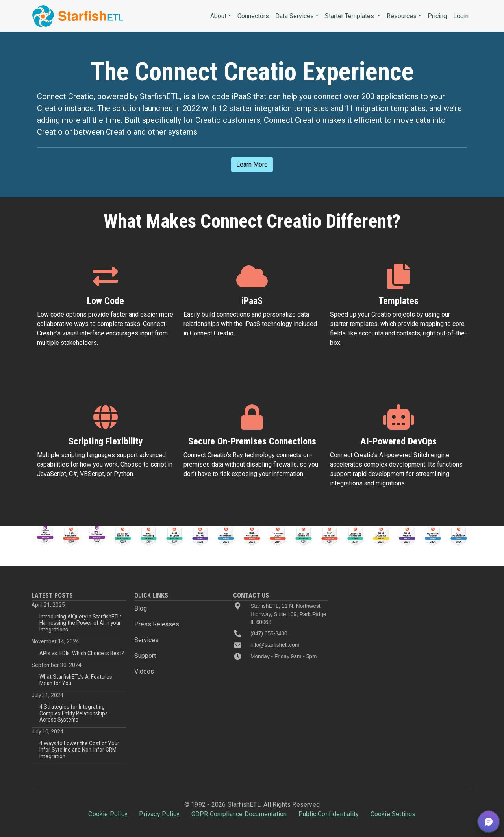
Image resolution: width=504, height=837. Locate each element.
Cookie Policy (108, 814)
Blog (141, 608)
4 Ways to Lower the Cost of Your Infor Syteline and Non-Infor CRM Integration (79, 750)
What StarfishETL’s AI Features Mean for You (76, 680)
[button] (489, 822)
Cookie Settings (393, 814)
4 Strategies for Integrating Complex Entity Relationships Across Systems (74, 713)
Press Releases (157, 624)
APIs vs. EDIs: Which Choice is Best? (82, 653)
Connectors (253, 16)
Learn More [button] (252, 164)
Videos (144, 671)
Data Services (295, 16)
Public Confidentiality (329, 814)
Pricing (437, 16)
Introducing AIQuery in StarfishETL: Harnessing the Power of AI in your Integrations (80, 623)
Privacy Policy (159, 814)
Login (461, 16)
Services (146, 640)
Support (145, 656)
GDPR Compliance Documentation (239, 814)
